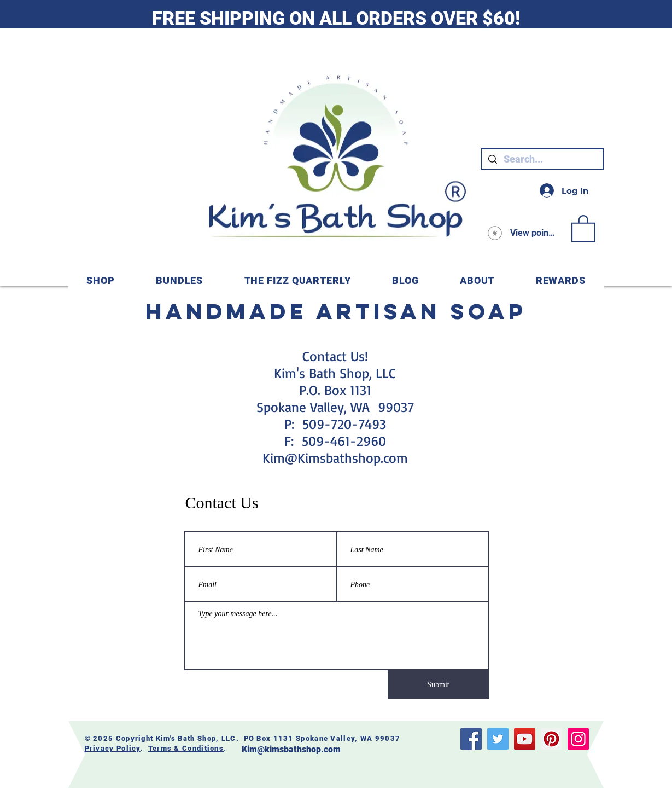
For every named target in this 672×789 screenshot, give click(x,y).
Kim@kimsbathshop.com (291, 749)
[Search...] (542, 159)
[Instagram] (578, 739)
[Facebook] (471, 739)
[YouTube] (525, 739)
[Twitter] (498, 739)
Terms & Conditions (186, 748)
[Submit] (439, 684)
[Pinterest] (551, 739)
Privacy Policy (113, 748)
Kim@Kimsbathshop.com (335, 458)
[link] (583, 228)
